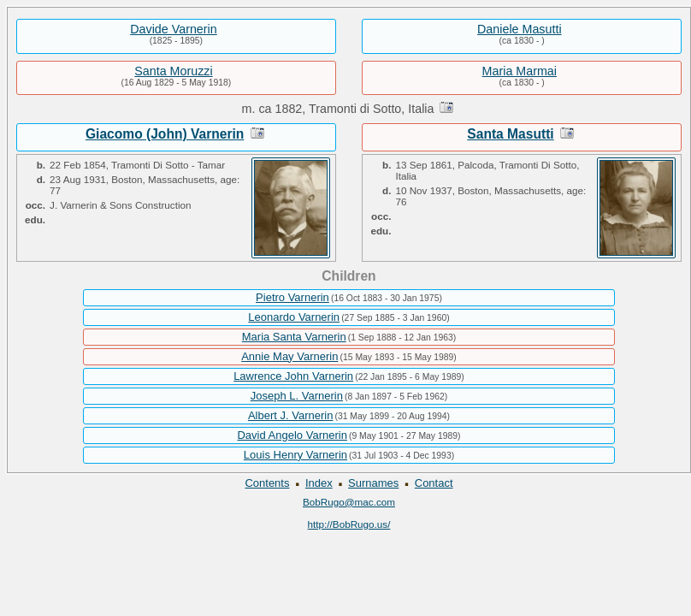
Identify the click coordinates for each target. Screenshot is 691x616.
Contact (434, 483)
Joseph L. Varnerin (297, 396)
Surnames (373, 483)
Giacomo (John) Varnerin (165, 134)
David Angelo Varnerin (292, 435)
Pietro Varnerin (292, 297)
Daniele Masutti (520, 29)
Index (319, 483)
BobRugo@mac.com (349, 502)
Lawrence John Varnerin (293, 376)
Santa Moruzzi (173, 71)
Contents (267, 483)
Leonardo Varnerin (294, 317)
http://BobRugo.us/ (349, 524)
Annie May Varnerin (289, 356)
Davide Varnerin (173, 29)
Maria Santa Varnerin (294, 337)
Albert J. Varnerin (290, 415)
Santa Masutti (510, 134)
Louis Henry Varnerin (295, 455)
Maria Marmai (520, 71)
